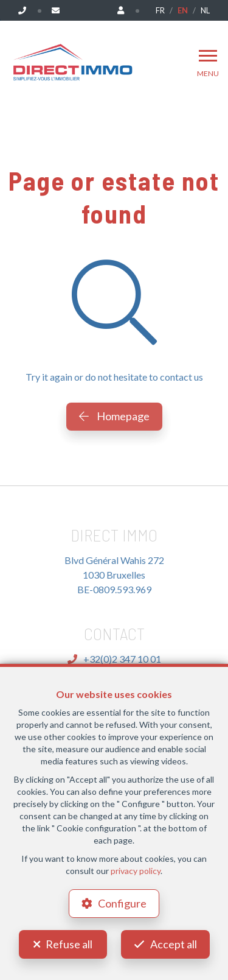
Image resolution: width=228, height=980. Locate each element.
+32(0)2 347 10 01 (114, 659)
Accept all (174, 944)
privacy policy (136, 871)
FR (160, 10)
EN (183, 10)
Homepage (114, 416)
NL (205, 10)
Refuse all (69, 944)
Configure (122, 903)
